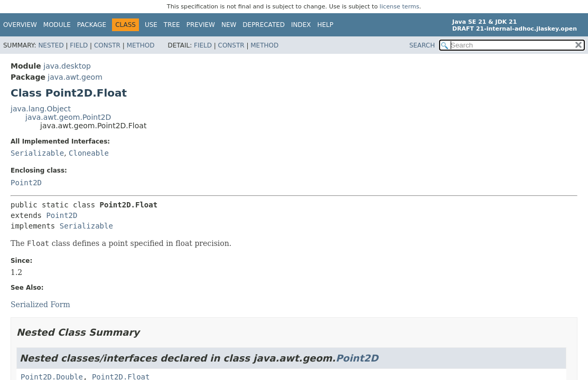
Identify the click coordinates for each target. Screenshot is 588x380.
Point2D (26, 183)
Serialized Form (40, 305)
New (229, 25)
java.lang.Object (41, 109)
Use (151, 25)
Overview (20, 25)
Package (92, 25)
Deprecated (264, 25)
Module (57, 25)
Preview (201, 25)
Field (79, 45)
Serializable (37, 153)
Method (141, 45)
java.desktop (67, 66)
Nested (51, 45)
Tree (172, 25)
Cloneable (89, 153)
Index (301, 25)
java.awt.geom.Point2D (68, 117)
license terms (400, 7)
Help (326, 25)
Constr (107, 45)
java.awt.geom (75, 77)
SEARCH (422, 45)
